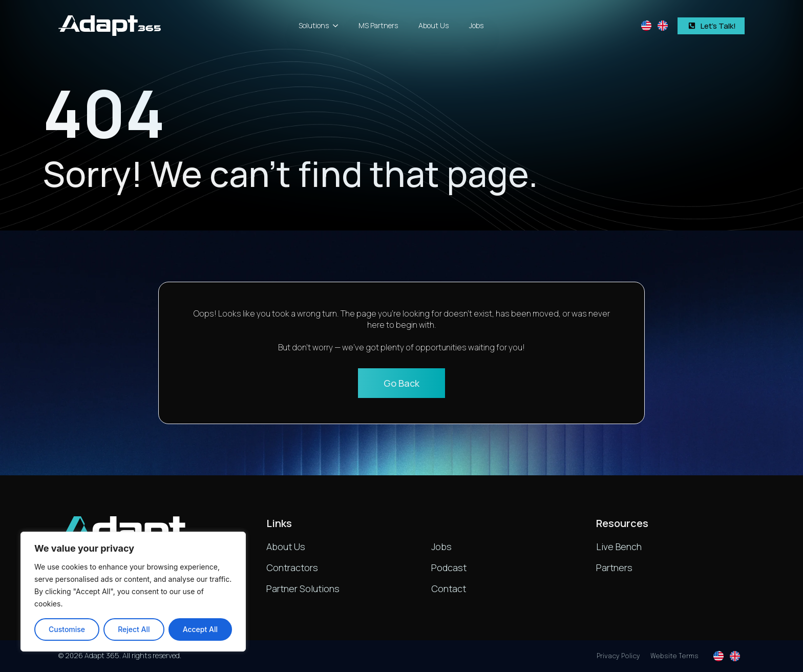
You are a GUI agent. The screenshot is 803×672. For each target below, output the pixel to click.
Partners (614, 568)
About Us (434, 25)
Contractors (292, 568)
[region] (133, 592)
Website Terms (674, 656)
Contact (449, 589)
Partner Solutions (303, 589)
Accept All (200, 629)
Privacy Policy (618, 656)
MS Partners (378, 25)
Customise (67, 629)
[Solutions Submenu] (339, 26)
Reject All (134, 629)
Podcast (449, 568)
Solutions (314, 25)
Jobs (476, 25)
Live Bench (619, 547)
